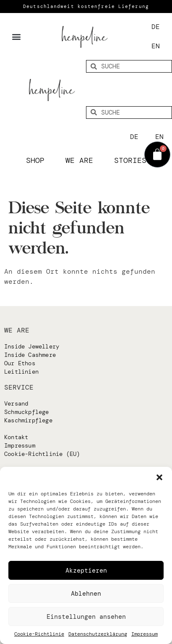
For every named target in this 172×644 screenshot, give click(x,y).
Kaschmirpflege (28, 420)
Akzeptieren (86, 571)
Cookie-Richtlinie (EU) (42, 454)
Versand (16, 403)
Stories (130, 160)
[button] (159, 477)
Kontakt (16, 437)
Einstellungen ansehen (86, 617)
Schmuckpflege (27, 412)
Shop (37, 160)
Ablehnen (86, 594)
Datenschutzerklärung (98, 634)
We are (81, 160)
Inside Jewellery (32, 346)
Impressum (145, 634)
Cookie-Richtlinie (39, 634)
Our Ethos (20, 363)
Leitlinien (21, 372)
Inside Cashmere (30, 355)
